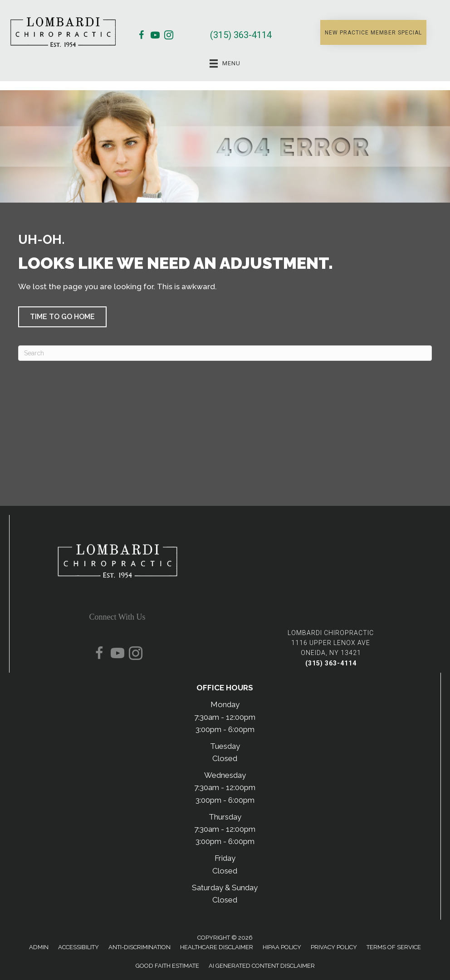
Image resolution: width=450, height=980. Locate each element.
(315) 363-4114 (241, 35)
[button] (373, 32)
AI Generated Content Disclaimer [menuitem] (262, 966)
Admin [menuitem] (39, 947)
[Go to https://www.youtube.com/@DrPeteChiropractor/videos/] (155, 36)
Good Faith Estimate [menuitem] (167, 966)
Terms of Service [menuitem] (394, 947)
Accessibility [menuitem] (78, 947)
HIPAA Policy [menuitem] (282, 947)
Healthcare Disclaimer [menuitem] (217, 947)
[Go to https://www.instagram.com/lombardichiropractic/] (169, 36)
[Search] (225, 353)
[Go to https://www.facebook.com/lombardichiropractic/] (142, 36)
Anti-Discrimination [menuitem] (139, 947)
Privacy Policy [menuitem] (334, 947)
